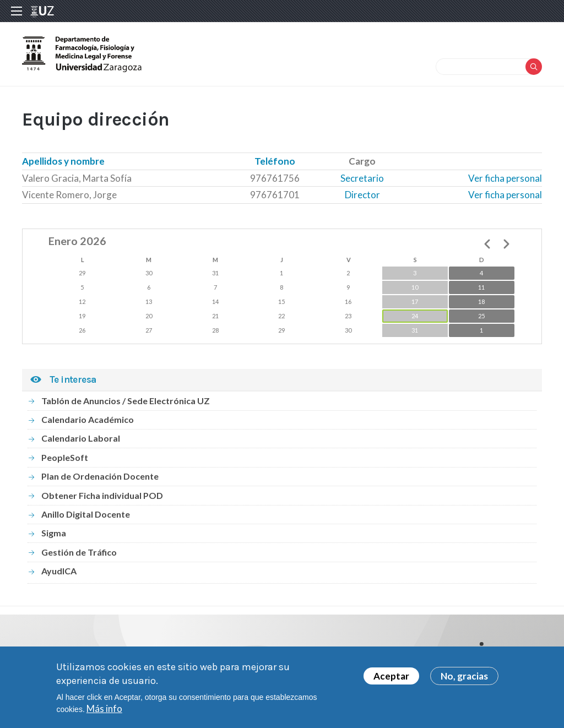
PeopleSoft (65, 457)
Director (362, 195)
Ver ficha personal (505, 178)
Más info (104, 713)
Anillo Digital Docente (86, 514)
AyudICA (59, 571)
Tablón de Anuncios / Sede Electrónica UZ (126, 401)
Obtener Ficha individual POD (102, 495)
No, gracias (464, 681)
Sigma (54, 533)
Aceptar (391, 681)
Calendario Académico (88, 419)
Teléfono (275, 161)
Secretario (362, 178)
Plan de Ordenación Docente (100, 476)
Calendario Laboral (81, 438)
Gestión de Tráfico (79, 552)
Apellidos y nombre (63, 161)
